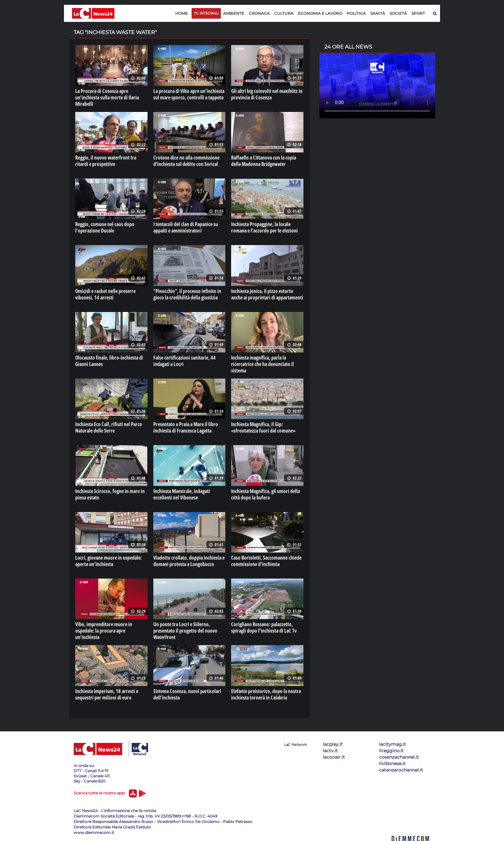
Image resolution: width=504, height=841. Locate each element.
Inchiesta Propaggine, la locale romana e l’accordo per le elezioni (264, 227)
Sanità (378, 13)
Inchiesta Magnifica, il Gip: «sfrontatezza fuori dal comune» (263, 427)
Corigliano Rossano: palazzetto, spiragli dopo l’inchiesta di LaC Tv (264, 627)
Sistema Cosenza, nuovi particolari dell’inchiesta (187, 694)
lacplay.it (333, 744)
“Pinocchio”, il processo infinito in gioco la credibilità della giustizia (187, 294)
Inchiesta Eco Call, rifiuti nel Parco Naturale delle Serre (109, 427)
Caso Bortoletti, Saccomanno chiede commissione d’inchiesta (266, 561)
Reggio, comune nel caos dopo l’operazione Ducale (105, 227)
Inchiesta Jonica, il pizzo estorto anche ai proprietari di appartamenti (267, 294)
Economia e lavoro (320, 13)
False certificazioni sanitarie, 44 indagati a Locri (184, 361)
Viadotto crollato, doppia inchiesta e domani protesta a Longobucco (189, 561)
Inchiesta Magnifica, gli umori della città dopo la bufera (265, 494)
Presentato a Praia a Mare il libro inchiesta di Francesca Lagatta (186, 427)
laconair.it (334, 757)
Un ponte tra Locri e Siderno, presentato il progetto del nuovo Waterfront (185, 631)
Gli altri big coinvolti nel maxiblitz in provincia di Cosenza (267, 94)
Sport (418, 13)
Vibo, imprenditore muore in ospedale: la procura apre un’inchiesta (104, 631)
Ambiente (234, 13)
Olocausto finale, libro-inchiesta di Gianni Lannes (109, 361)
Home (181, 13)
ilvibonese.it (392, 763)
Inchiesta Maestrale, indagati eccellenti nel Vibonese (182, 494)
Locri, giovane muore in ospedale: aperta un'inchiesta (108, 561)
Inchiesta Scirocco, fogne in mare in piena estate (110, 494)
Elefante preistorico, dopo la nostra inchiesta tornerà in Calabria (266, 694)
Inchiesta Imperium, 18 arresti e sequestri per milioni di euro (107, 694)
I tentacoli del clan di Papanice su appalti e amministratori (186, 227)
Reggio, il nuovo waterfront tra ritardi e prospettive (106, 161)
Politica (356, 13)
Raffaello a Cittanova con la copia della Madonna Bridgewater (264, 161)
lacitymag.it (392, 744)
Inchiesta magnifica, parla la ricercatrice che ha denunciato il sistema (262, 364)
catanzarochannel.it (401, 770)
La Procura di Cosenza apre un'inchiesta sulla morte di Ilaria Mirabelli (107, 97)
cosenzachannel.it (399, 757)
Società (398, 13)
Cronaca (259, 13)
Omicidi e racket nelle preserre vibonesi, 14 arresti (105, 294)
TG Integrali (206, 13)
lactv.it (330, 751)
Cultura (284, 13)
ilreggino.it (391, 751)
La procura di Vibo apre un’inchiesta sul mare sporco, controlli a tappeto (189, 94)
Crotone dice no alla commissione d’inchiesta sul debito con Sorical (186, 161)
